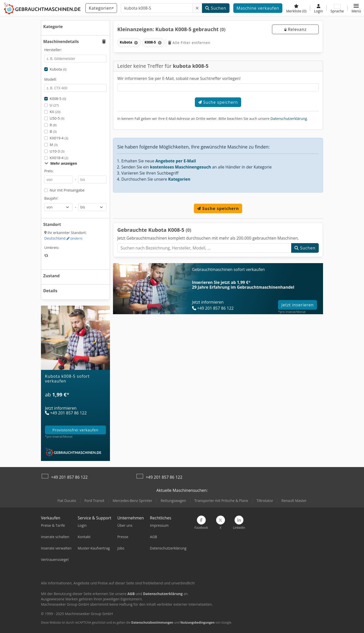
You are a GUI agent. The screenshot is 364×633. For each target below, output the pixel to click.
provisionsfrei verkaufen (76, 430)
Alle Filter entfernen (189, 43)
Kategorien (179, 179)
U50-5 (57, 118)
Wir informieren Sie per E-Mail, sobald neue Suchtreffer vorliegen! (179, 78)
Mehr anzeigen (61, 163)
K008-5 (58, 99)
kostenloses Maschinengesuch (180, 167)
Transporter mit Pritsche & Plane (221, 501)
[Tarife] (75, 398)
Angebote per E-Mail (176, 161)
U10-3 (57, 151)
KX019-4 (59, 138)
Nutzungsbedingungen (197, 623)
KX (55, 112)
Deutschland (63, 238)
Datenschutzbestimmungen (152, 623)
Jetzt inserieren (298, 305)
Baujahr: (51, 198)
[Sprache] (337, 8)
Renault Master (294, 501)
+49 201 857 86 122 (69, 477)
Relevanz (295, 29)
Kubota (58, 69)
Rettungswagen (173, 501)
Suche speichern (218, 102)
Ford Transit (94, 501)
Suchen (216, 8)
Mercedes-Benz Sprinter (133, 501)
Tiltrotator (265, 501)
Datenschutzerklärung (289, 119)
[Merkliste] (296, 8)
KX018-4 (59, 158)
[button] (356, 8)
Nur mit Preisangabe (67, 190)
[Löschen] (197, 8)
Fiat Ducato (67, 501)
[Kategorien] (101, 8)
